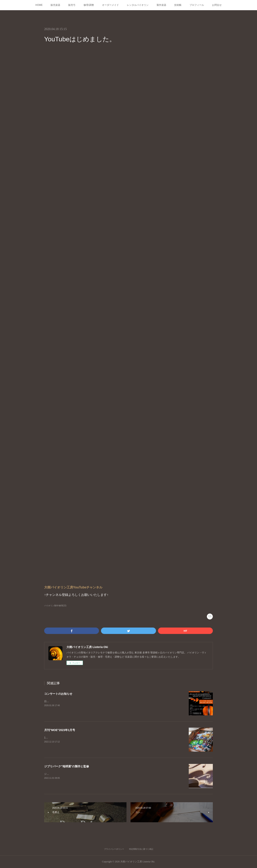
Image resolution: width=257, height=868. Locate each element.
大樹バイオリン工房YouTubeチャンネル (73, 587)
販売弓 (72, 5)
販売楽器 (55, 5)
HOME (39, 5)
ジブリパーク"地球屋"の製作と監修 (67, 766)
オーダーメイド (110, 5)
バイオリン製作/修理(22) (55, 606)
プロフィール (197, 5)
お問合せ (217, 5)
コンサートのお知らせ (58, 694)
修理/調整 (89, 5)
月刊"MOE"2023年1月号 (60, 730)
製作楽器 (161, 5)
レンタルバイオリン (138, 5)
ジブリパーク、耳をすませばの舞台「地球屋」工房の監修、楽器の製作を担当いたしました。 (95, 774)
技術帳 (178, 5)
